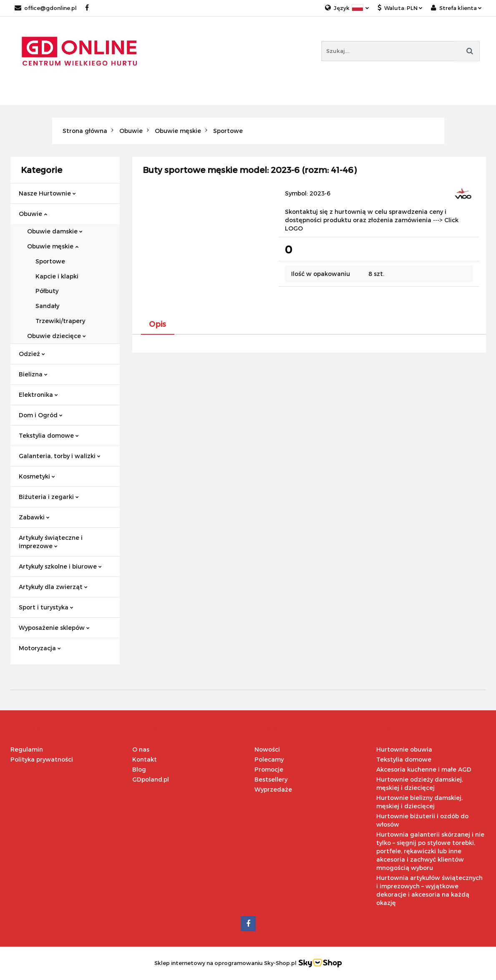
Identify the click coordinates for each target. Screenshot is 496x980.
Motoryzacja (40, 648)
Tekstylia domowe (49, 435)
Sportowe (50, 261)
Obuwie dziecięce (57, 336)
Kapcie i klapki (57, 276)
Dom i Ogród (41, 415)
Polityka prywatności (42, 759)
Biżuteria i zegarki (49, 497)
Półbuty (47, 291)
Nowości (267, 749)
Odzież (32, 354)
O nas (141, 749)
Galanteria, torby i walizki (60, 456)
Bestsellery (271, 779)
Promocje (269, 769)
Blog (139, 769)
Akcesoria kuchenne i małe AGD (424, 769)
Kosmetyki (37, 476)
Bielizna (33, 374)
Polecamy (269, 759)
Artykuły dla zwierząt (53, 587)
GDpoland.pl (151, 779)
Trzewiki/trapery (60, 321)
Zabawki (34, 517)
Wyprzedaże (273, 789)
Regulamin (27, 749)
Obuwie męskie (53, 246)
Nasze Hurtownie (47, 193)
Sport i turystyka (46, 607)
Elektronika (38, 395)
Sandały (47, 306)
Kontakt (145, 759)
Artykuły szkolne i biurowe (60, 566)
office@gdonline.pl (46, 8)
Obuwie (33, 214)
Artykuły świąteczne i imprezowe (51, 542)
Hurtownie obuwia (404, 749)
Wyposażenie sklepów (54, 628)
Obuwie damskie (55, 231)
